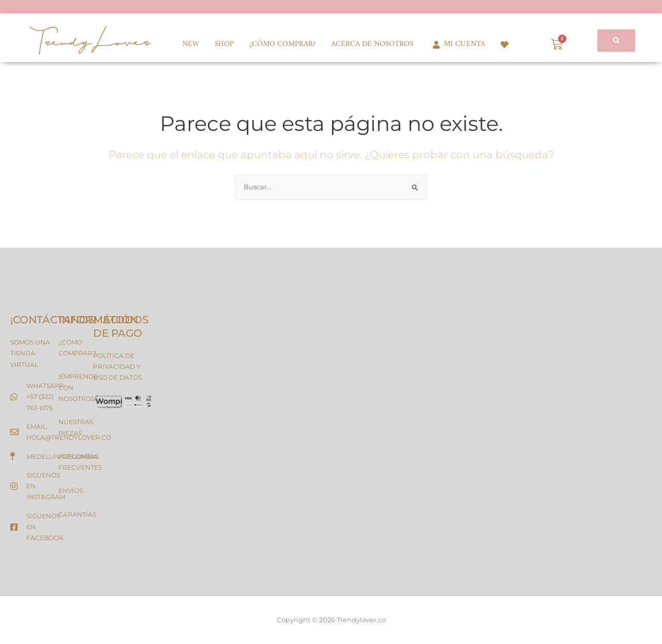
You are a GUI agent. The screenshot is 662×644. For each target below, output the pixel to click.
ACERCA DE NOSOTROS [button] (372, 44)
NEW (191, 44)
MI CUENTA (457, 44)
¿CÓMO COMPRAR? (282, 44)
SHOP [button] (224, 44)
